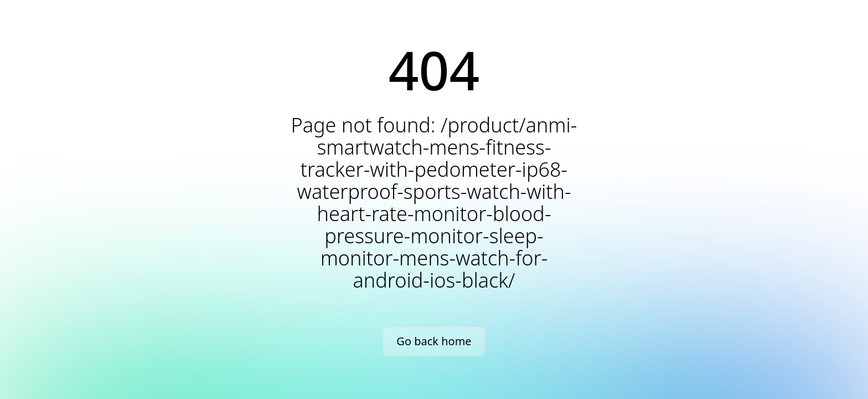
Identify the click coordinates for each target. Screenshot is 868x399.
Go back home (434, 341)
